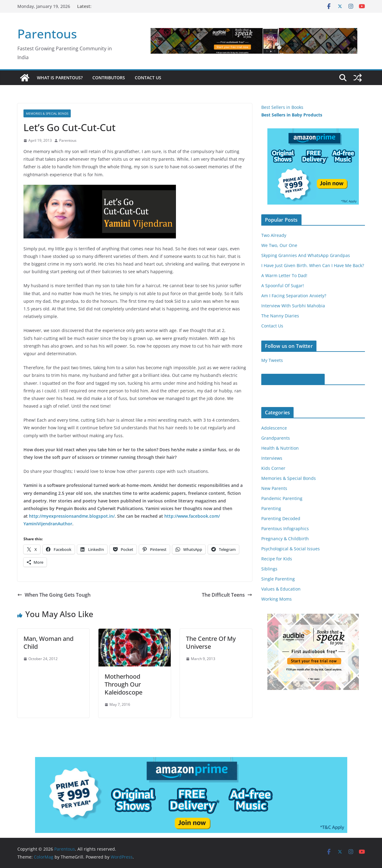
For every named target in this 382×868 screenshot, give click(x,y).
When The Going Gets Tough (54, 595)
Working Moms (277, 599)
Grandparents (276, 438)
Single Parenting (278, 579)
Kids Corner (273, 468)
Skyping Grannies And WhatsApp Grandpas (306, 255)
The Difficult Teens (227, 595)
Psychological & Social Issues (291, 549)
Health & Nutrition (280, 448)
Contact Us (148, 78)
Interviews (272, 458)
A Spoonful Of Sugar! (283, 286)
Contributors (109, 78)
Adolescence (274, 428)
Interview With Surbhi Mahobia (293, 306)
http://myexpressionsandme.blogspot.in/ (72, 516)
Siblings (269, 569)
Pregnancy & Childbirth (285, 539)
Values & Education (281, 589)
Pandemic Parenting (282, 498)
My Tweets (272, 360)
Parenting (271, 508)
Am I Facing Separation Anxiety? (294, 296)
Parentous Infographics (285, 529)
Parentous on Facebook (293, 379)
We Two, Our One (279, 245)
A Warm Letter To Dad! (284, 275)
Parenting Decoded (281, 518)
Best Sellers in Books (282, 107)
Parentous (47, 34)
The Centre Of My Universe (211, 643)
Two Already (274, 235)
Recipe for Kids (277, 559)
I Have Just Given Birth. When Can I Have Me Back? (313, 265)
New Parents (274, 488)
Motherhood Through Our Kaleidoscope (123, 684)
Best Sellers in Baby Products (292, 115)
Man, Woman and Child (48, 643)
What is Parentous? (60, 78)
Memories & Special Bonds (47, 113)
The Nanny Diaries (280, 316)
